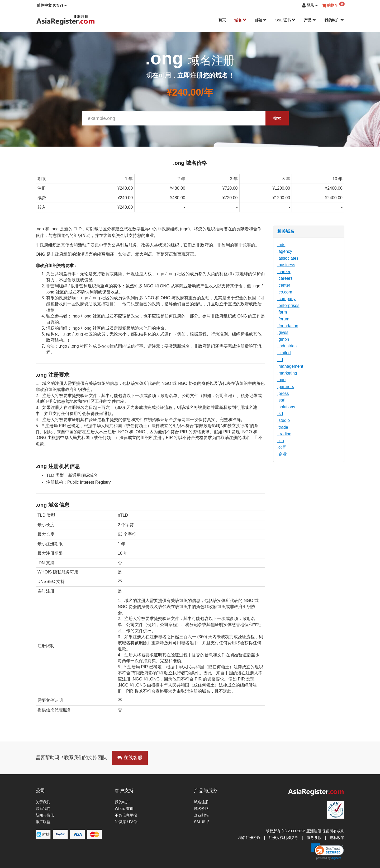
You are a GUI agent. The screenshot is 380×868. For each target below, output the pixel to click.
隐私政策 (337, 838)
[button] (52, 5)
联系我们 (43, 809)
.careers (285, 278)
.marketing (287, 373)
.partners (286, 387)
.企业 (282, 454)
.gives (283, 332)
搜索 (277, 118)
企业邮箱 (201, 815)
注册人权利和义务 (283, 838)
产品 (310, 20)
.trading (284, 434)
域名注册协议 (249, 838)
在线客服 (130, 758)
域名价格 (201, 809)
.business (286, 265)
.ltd (280, 360)
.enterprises (288, 305)
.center (284, 285)
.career (284, 272)
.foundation (288, 326)
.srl (280, 414)
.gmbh (283, 339)
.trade (283, 427)
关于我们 (43, 802)
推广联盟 (43, 822)
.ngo (281, 380)
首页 (222, 20)
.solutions (286, 407)
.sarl (281, 400)
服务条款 (314, 838)
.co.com (285, 292)
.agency (285, 251)
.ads (281, 245)
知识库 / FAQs (127, 822)
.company (286, 299)
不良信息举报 (126, 815)
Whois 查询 (124, 809)
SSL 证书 (285, 20)
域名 (240, 20)
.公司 (282, 447)
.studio (284, 420)
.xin (281, 441)
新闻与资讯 (45, 815)
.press (283, 393)
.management (290, 366)
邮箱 (261, 20)
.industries (287, 346)
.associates (288, 258)
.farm (282, 312)
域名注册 (201, 802)
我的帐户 (334, 20)
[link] (327, 851)
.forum (283, 319)
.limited (284, 353)
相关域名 (286, 231)
